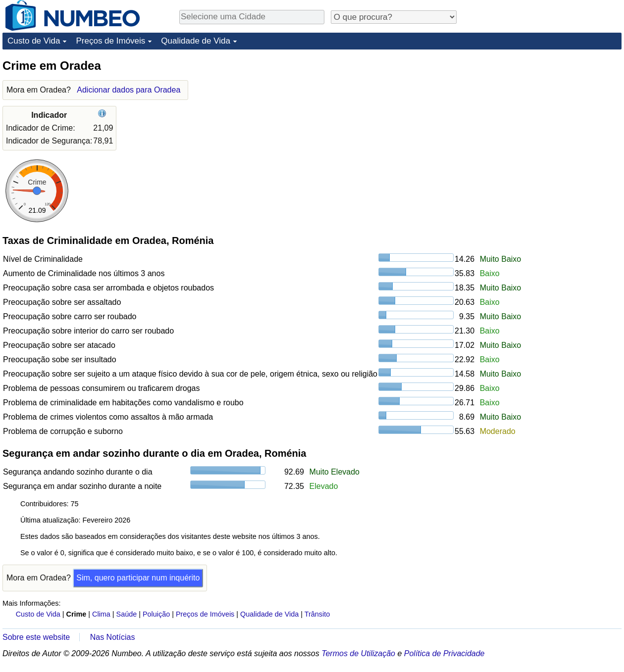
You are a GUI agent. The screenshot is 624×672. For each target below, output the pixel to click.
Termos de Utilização (358, 653)
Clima (101, 614)
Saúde (127, 614)
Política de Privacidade (444, 653)
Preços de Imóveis (110, 41)
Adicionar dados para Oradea (129, 90)
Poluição (156, 614)
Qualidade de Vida (196, 41)
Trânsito (317, 614)
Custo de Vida (34, 41)
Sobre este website (36, 637)
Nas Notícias (113, 637)
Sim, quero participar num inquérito (138, 578)
